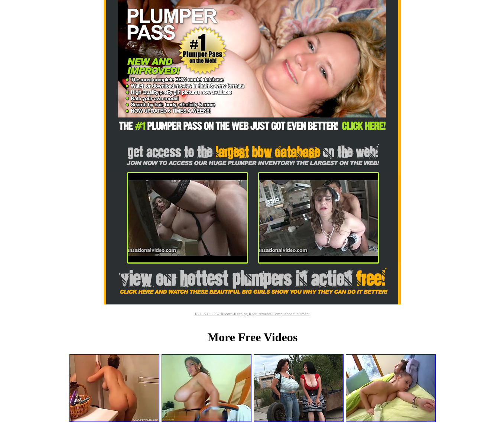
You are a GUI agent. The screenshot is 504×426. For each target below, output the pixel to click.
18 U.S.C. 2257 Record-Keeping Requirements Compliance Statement (252, 314)
